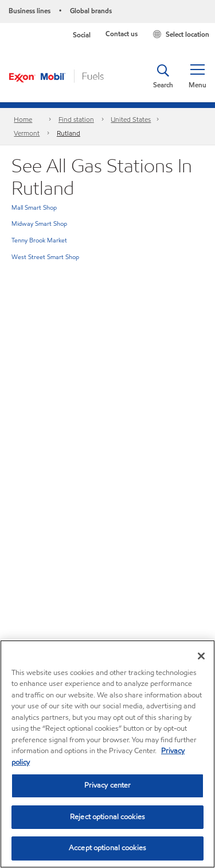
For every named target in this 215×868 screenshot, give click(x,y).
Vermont (27, 133)
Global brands (91, 11)
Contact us (122, 34)
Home (23, 119)
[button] (197, 76)
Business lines (30, 11)
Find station (76, 119)
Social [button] (82, 35)
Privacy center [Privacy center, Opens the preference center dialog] (108, 785)
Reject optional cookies (107, 817)
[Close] (201, 656)
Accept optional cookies (107, 848)
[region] (107, 754)
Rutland (69, 133)
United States (131, 119)
